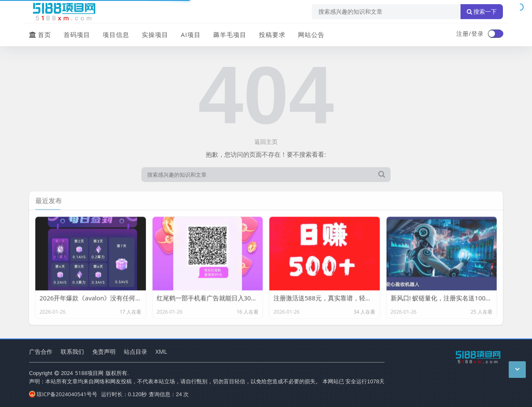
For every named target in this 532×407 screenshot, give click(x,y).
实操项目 (155, 35)
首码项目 (77, 35)
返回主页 (266, 142)
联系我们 (72, 351)
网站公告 (311, 35)
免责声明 (104, 351)
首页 (40, 35)
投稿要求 (272, 35)
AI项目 (191, 35)
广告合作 (41, 351)
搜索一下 (482, 12)
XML (161, 351)
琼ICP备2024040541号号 (63, 394)
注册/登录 (470, 33)
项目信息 (116, 35)
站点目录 (135, 351)
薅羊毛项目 (230, 35)
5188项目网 (90, 373)
